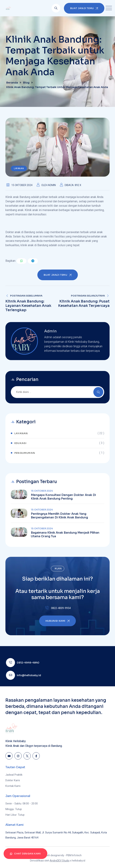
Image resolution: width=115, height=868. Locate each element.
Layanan (19, 168)
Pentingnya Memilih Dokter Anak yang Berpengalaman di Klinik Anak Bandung (59, 516)
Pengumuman (25, 453)
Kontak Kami (13, 786)
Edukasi (20, 443)
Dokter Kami (13, 780)
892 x (78, 185)
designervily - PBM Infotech (66, 855)
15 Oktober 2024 (42, 491)
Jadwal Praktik (14, 775)
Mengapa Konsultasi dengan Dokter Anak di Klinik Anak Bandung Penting (63, 497)
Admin (52, 185)
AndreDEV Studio (60, 861)
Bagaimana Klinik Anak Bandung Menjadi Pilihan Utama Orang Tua (65, 535)
